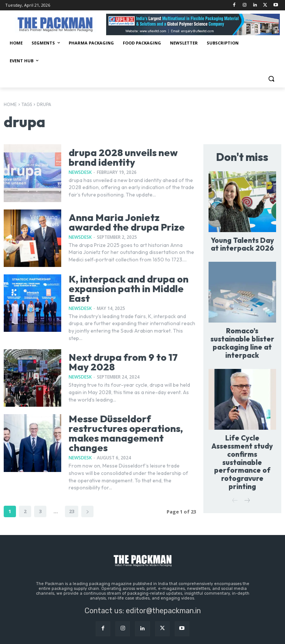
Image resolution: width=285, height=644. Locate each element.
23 (72, 489)
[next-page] (87, 490)
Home (10, 104)
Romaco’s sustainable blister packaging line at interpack (242, 333)
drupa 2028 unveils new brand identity (132, 158)
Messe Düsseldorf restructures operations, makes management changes (131, 417)
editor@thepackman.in (163, 589)
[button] (271, 79)
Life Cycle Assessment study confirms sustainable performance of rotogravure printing (242, 434)
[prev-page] (235, 461)
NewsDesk (80, 171)
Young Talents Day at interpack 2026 (242, 242)
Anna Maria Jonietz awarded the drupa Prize (130, 222)
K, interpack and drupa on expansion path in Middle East (132, 284)
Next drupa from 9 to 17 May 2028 (129, 352)
